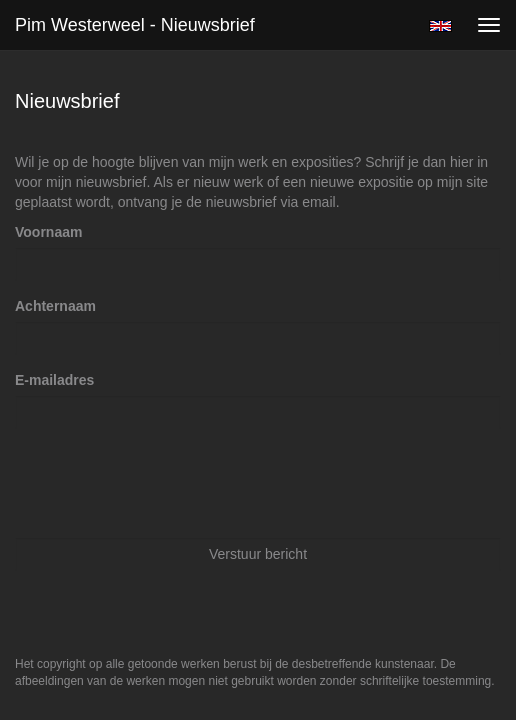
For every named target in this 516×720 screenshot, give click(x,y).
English (440, 26)
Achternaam (55, 306)
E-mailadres (54, 380)
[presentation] (167, 483)
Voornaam (48, 232)
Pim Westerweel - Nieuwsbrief (135, 25)
